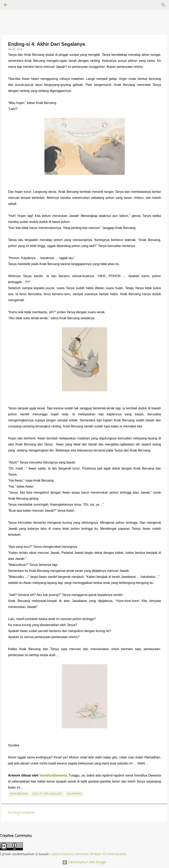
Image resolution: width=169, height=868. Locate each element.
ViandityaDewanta (53, 775)
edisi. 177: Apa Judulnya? (47, 794)
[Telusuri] (17, 5)
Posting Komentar (21, 813)
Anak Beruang (19, 794)
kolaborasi (74, 794)
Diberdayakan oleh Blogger (84, 862)
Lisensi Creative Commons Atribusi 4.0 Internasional (88, 854)
